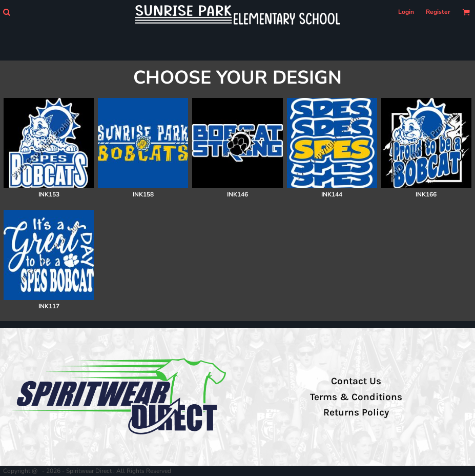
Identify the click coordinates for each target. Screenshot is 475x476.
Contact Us (356, 381)
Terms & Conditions (356, 397)
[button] (6, 12)
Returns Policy (356, 412)
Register (438, 12)
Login (406, 12)
